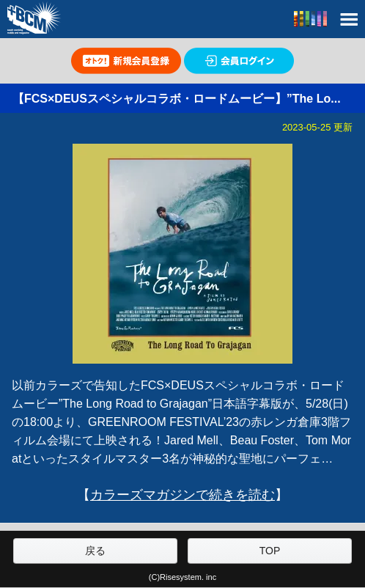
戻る (95, 551)
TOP (270, 551)
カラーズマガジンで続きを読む (182, 495)
